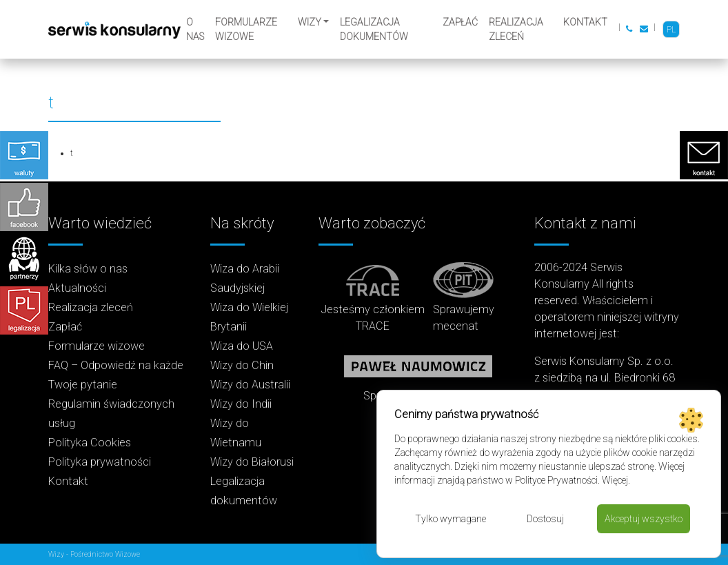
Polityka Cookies (90, 443)
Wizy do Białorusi (252, 462)
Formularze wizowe (246, 29)
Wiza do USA (242, 346)
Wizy (310, 22)
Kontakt (585, 22)
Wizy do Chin (242, 365)
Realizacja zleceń (516, 29)
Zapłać (460, 22)
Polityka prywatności (100, 462)
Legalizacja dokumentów (374, 29)
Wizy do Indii (241, 404)
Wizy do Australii (250, 385)
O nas (195, 29)
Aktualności (77, 288)
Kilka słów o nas (88, 269)
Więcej (615, 480)
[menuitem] (671, 29)
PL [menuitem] (671, 30)
